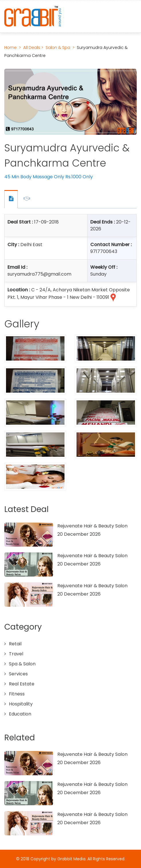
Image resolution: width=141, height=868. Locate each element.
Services (18, 674)
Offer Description (27, 199)
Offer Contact (11, 199)
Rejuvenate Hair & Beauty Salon (92, 526)
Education (20, 714)
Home (10, 48)
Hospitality (21, 704)
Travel (16, 654)
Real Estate (22, 684)
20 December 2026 (79, 534)
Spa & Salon (22, 664)
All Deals (32, 48)
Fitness (17, 694)
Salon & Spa (58, 48)
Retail (15, 644)
